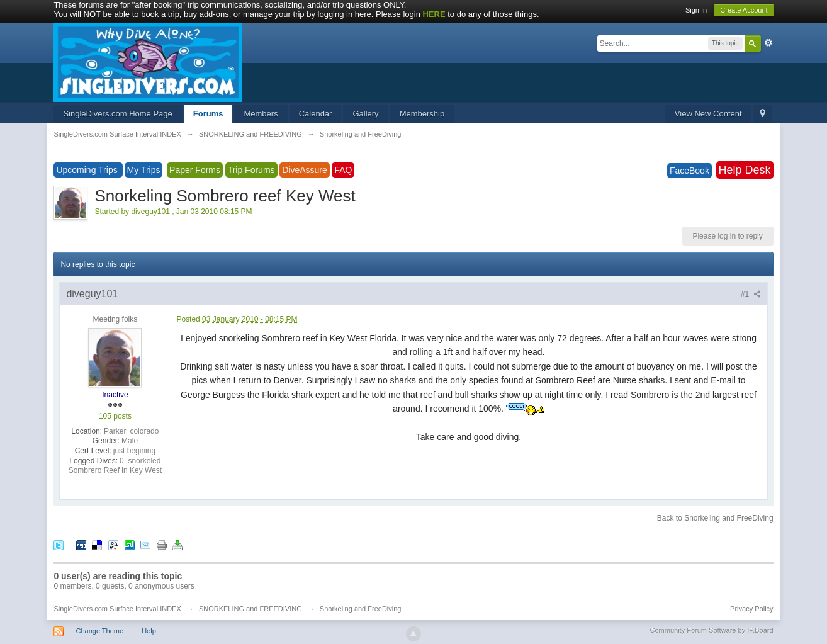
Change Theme (99, 631)
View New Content (708, 114)
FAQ (343, 170)
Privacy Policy (751, 609)
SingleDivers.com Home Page (117, 114)
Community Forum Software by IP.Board (712, 630)
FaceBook (689, 171)
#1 (751, 294)
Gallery (365, 114)
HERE (434, 14)
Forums (208, 114)
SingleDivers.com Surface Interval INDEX (117, 609)
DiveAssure (305, 170)
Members (261, 114)
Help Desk (745, 170)
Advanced (768, 43)
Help (149, 631)
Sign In (696, 10)
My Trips (144, 170)
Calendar (316, 114)
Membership (422, 114)
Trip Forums (251, 170)
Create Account (744, 10)
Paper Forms (195, 170)
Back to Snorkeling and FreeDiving (715, 518)
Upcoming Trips (88, 170)
